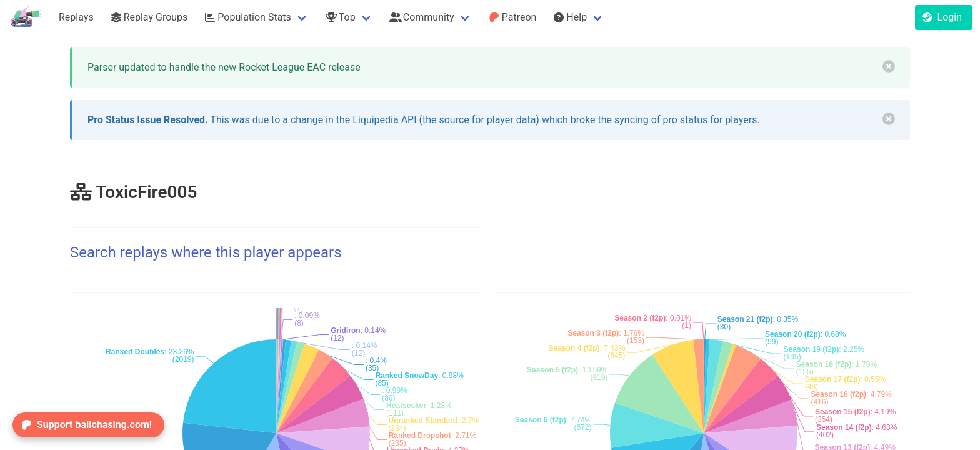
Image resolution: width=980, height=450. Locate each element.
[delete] (889, 66)
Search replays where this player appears (206, 252)
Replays (76, 17)
